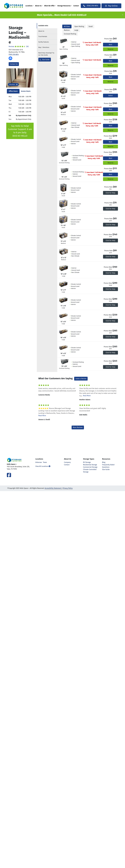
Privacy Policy (68, 488)
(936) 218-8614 (14, 54)
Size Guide (45, 60)
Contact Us (14, 64)
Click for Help (111, 193)
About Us (40, 6)
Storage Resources (66, 6)
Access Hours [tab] (26, 91)
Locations (30, 6)
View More (13, 84)
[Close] (123, 15)
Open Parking (79, 26)
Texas (45, 462)
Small (91, 26)
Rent (110, 45)
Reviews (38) (19, 46)
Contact (78, 6)
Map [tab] (44, 47)
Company (67, 462)
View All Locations (43, 466)
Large (76, 30)
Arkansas (39, 462)
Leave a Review (81, 379)
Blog (104, 462)
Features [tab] (44, 42)
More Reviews (78, 427)
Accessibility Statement (53, 488)
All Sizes (67, 26)
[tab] (47, 26)
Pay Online (109, 6)
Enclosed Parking (70, 34)
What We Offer (51, 6)
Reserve (110, 49)
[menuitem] (31, 6)
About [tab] (41, 31)
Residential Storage (90, 465)
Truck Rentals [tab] (43, 37)
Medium (67, 30)
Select (110, 96)
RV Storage (87, 462)
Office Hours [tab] (13, 91)
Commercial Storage (90, 467)
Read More (87, 396)
